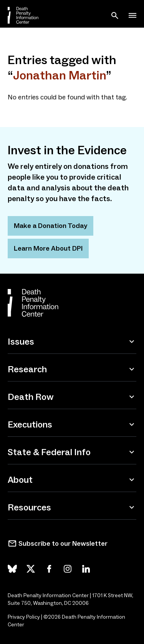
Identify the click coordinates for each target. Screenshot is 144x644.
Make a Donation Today (50, 226)
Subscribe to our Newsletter (63, 543)
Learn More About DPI (48, 248)
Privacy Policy (24, 617)
